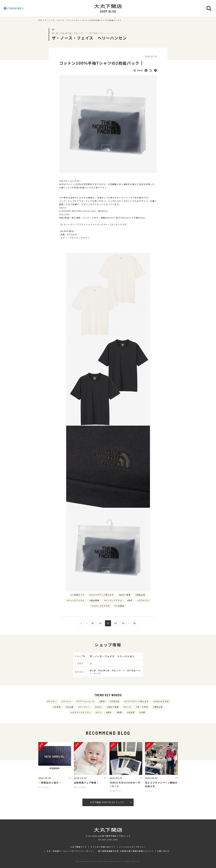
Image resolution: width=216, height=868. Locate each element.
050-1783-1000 (110, 840)
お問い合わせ (163, 851)
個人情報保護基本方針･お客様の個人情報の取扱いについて (126, 851)
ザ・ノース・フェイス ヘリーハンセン (62, 20)
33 (116, 623)
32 (108, 623)
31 (100, 623)
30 (93, 623)
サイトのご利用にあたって (103, 847)
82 (135, 623)
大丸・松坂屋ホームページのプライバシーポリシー (71, 851)
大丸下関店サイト (79, 847)
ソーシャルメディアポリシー (132, 847)
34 (123, 623)
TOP (40, 20)
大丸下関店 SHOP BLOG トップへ (111, 802)
